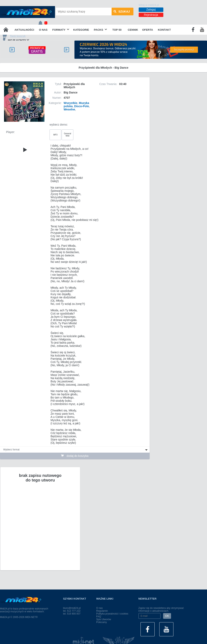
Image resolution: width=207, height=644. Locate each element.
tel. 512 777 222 (72, 611)
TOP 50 (117, 30)
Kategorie (81, 30)
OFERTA (148, 30)
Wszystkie (71, 103)
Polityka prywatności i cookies (112, 614)
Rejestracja (151, 15)
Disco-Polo (82, 106)
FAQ (99, 617)
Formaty (61, 30)
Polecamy (102, 622)
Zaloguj (151, 9)
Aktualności (24, 30)
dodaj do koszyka (75, 456)
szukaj (122, 12)
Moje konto (16, 40)
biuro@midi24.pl (72, 608)
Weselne (69, 109)
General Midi (68, 135)
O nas (43, 30)
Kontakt (164, 30)
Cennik (133, 30)
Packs (100, 30)
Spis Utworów (104, 619)
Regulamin (102, 611)
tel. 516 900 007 (72, 614)
